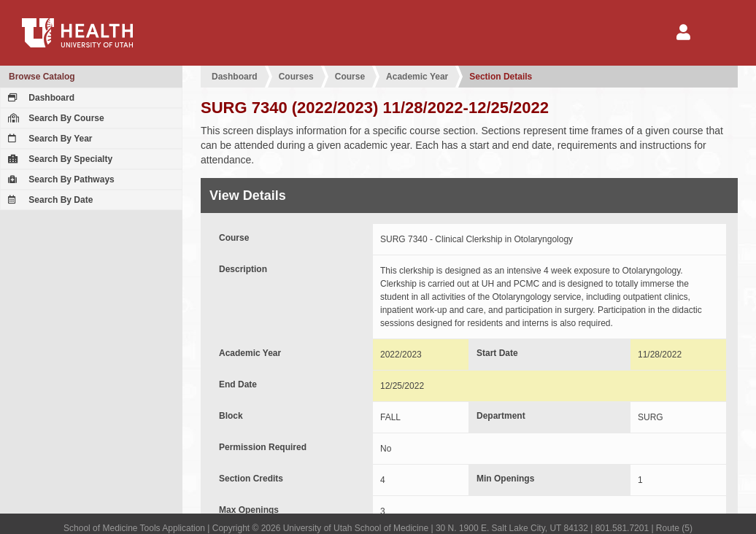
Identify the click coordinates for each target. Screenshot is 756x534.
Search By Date (49, 200)
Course (350, 77)
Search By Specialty (58, 159)
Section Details (501, 77)
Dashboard (39, 98)
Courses (296, 77)
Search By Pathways (59, 179)
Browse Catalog (42, 77)
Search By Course (54, 118)
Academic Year (417, 77)
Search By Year (49, 139)
